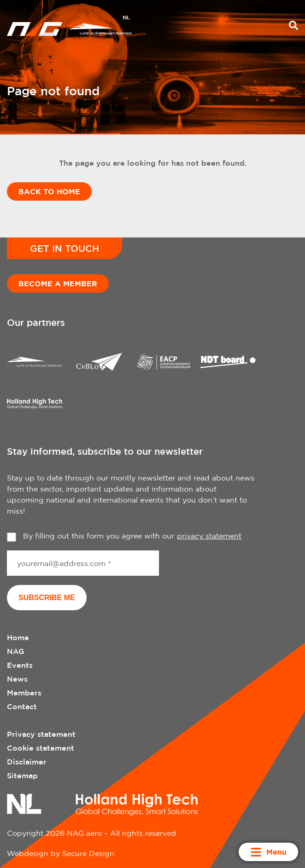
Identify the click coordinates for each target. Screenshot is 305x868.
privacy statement (209, 536)
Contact (22, 706)
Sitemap (22, 775)
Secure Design (88, 853)
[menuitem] (126, 18)
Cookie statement (41, 748)
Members (24, 693)
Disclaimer (27, 762)
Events (20, 665)
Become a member (58, 284)
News (17, 679)
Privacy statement (41, 734)
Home (18, 637)
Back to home (49, 191)
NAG (16, 651)
